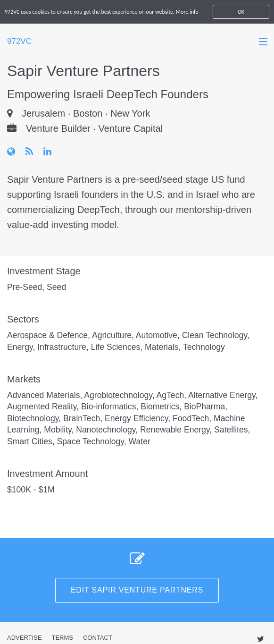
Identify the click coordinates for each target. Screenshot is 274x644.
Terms (62, 638)
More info (187, 12)
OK (241, 12)
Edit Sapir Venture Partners (137, 590)
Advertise (24, 638)
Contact (98, 638)
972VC (19, 41)
